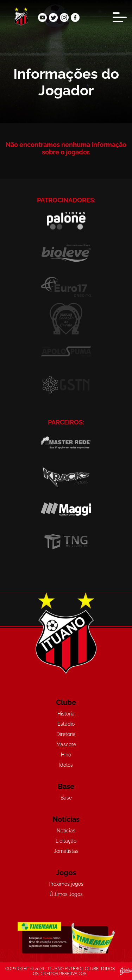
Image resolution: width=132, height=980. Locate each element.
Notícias (66, 831)
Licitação (66, 841)
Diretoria (66, 734)
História (66, 714)
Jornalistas (66, 851)
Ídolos (66, 765)
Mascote (66, 744)
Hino (66, 755)
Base (66, 798)
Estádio (66, 724)
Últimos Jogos (66, 894)
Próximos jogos (66, 884)
